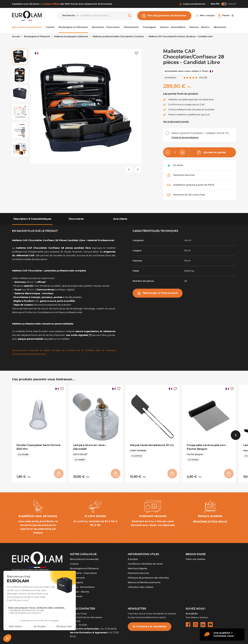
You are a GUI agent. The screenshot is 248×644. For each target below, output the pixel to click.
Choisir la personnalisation (185, 138)
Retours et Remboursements (144, 580)
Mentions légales (138, 567)
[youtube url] (210, 622)
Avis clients (120, 219)
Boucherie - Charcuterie (83, 571)
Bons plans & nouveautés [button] (27, 27)
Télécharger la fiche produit (158, 293)
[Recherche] (96, 16)
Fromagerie (77, 580)
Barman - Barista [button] (200, 27)
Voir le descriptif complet (176, 122)
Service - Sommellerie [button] (173, 27)
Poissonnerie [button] (131, 27)
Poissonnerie (77, 576)
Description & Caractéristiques (32, 219)
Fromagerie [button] (149, 27)
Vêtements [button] (220, 27)
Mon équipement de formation (164, 16)
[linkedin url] (203, 622)
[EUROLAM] (27, 16)
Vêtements (76, 594)
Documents (76, 219)
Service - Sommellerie (82, 585)
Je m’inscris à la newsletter (150, 625)
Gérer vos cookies (195, 557)
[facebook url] (188, 622)
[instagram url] (195, 622)
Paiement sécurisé (138, 571)
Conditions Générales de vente (145, 562)
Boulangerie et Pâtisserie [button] (73, 27)
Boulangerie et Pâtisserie (84, 567)
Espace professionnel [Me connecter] (192, 4)
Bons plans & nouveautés (84, 557)
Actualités (192, 612)
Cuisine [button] (50, 27)
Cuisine (74, 562)
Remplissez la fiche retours (210, 519)
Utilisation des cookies (141, 585)
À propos (133, 557)
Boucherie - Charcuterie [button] (106, 27)
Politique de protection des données (148, 576)
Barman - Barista (80, 590)
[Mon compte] (205, 16)
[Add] (182, 152)
